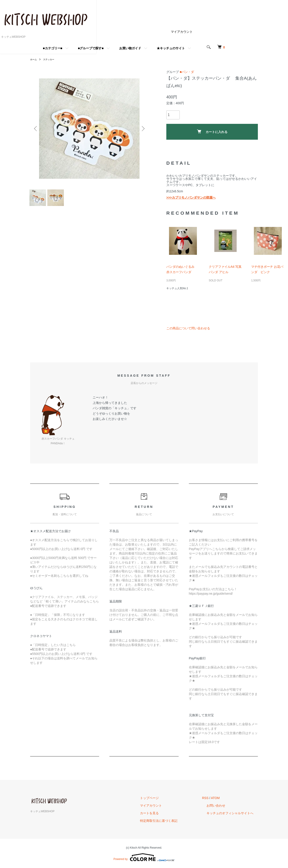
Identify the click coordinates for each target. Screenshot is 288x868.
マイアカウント (211, 32)
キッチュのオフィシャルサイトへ (234, 813)
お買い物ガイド (159, 48)
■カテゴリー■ (82, 48)
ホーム (34, 59)
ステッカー (51, 59)
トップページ (163, 798)
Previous (37, 129)
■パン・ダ (187, 72)
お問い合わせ (220, 806)
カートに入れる (212, 132)
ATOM (224, 798)
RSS (214, 798)
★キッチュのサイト (200, 48)
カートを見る (163, 813)
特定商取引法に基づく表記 (172, 821)
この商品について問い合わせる (188, 328)
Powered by (144, 857)
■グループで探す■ (120, 48)
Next (142, 129)
